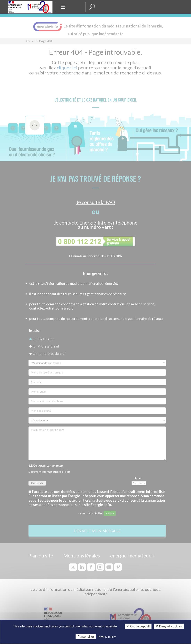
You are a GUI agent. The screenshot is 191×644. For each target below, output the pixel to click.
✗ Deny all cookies (169, 626)
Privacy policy (107, 636)
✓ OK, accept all (138, 626)
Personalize (86, 636)
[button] (92, 7)
